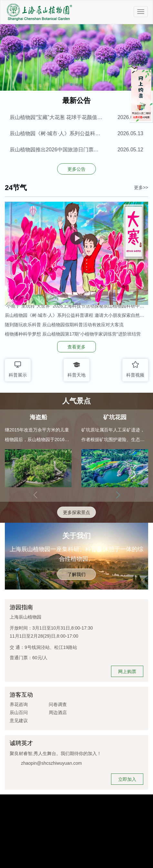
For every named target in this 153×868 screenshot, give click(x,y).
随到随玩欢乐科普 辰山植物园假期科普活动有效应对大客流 (64, 325)
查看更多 (76, 347)
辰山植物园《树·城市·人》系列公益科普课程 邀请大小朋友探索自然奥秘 (75, 315)
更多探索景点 (76, 512)
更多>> (141, 187)
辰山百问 (19, 712)
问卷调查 (58, 704)
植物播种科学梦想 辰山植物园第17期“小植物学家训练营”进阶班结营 (73, 334)
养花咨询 (19, 704)
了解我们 (76, 574)
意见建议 (19, 721)
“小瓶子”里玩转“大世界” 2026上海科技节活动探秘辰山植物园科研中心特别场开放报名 (75, 306)
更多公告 (76, 169)
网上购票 (127, 671)
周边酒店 (58, 712)
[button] (145, 57)
